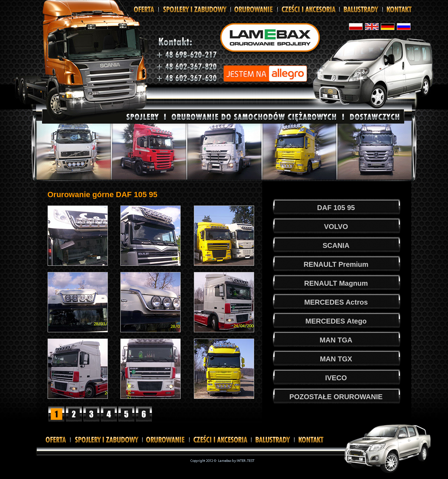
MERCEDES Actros (336, 302)
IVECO (336, 378)
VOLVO (336, 227)
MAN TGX (336, 359)
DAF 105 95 (336, 208)
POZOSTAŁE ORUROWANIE (336, 397)
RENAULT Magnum (336, 283)
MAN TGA (336, 340)
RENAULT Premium (336, 264)
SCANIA (336, 245)
